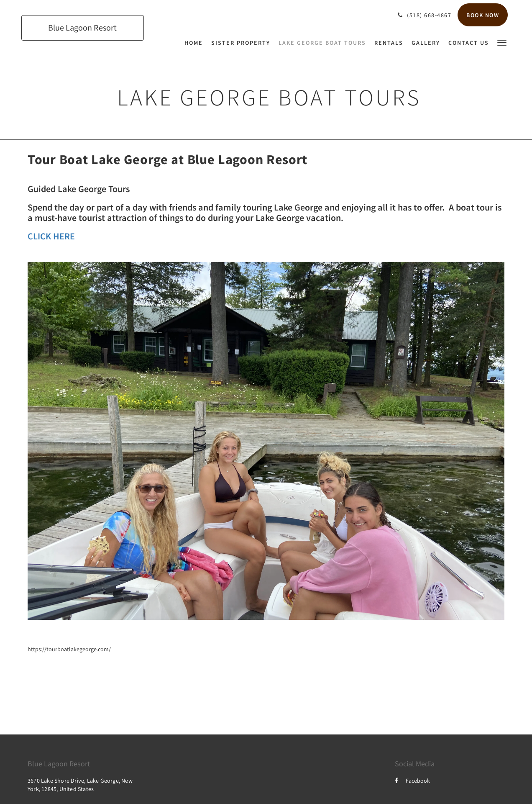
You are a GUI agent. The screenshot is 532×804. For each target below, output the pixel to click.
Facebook (412, 781)
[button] (502, 42)
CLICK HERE (51, 236)
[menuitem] (196, 43)
